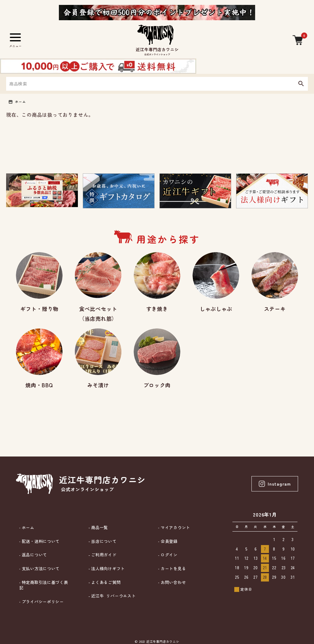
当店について (101, 545)
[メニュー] (15, 40)
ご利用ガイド (101, 555)
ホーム (22, 102)
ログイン (166, 555)
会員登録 (166, 545)
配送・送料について (38, 545)
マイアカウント (173, 535)
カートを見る (170, 566)
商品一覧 (96, 535)
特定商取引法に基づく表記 (45, 576)
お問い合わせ (170, 576)
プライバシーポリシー (40, 586)
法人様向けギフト (105, 566)
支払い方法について (38, 566)
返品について (31, 555)
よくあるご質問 (103, 576)
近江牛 (111, 586)
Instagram (273, 493)
